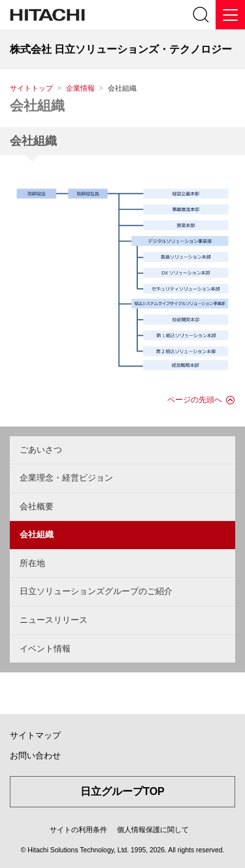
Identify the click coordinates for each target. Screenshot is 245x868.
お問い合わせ (35, 756)
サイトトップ (31, 88)
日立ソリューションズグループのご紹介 (96, 591)
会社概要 (37, 506)
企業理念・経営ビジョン (66, 478)
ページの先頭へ (195, 400)
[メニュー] (230, 15)
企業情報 (80, 88)
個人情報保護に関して (153, 830)
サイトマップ (35, 735)
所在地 (32, 563)
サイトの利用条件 (78, 830)
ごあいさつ (41, 450)
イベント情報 (45, 649)
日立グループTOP (122, 791)
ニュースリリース (54, 620)
